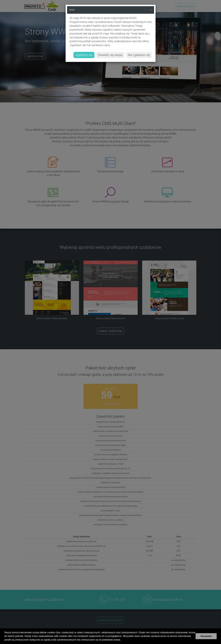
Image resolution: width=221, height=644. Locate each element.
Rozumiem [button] (206, 636)
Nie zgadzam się (139, 55)
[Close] (151, 10)
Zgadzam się (84, 55)
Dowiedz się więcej (110, 55)
